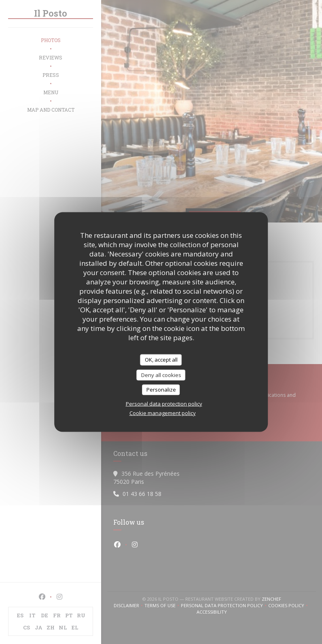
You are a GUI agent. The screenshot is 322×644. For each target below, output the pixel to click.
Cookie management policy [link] (163, 413)
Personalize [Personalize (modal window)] (161, 390)
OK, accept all (161, 360)
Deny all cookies (161, 375)
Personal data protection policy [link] (164, 403)
